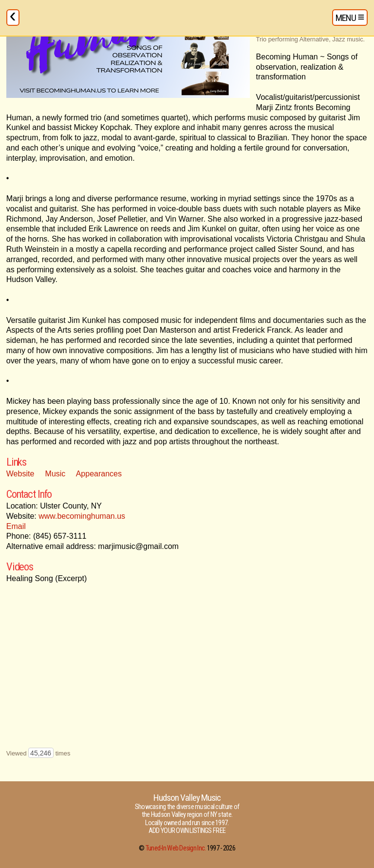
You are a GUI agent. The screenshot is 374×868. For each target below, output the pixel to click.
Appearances (99, 474)
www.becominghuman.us (82, 516)
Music (56, 474)
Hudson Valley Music (187, 798)
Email (16, 526)
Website (20, 474)
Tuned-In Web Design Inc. (176, 848)
